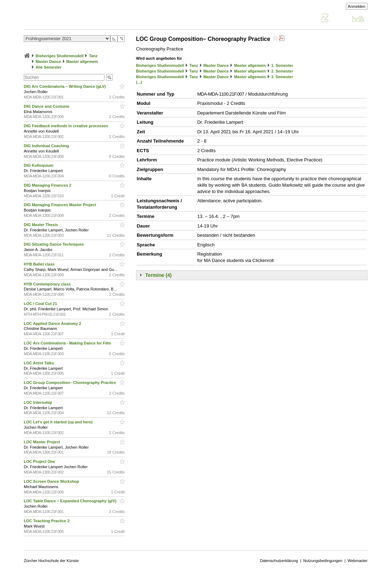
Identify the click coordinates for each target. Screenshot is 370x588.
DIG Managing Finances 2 (48, 185)
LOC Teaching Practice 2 (47, 521)
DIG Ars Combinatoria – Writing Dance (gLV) (65, 86)
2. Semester (282, 71)
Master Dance (48, 62)
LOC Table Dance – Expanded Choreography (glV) (71, 501)
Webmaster (358, 561)
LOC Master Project (42, 442)
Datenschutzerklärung (279, 561)
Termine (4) (158, 275)
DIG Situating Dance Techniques (54, 244)
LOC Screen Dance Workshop (52, 481)
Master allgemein (82, 62)
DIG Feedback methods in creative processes (66, 126)
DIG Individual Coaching (47, 146)
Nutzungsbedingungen (323, 561)
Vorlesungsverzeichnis (76, 19)
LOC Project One (40, 461)
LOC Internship (39, 402)
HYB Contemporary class (48, 284)
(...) (139, 82)
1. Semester (282, 65)
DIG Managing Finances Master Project (61, 205)
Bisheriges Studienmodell (59, 56)
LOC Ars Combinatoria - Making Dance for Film (68, 343)
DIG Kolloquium (39, 165)
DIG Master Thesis (41, 225)
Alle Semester (48, 67)
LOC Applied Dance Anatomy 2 (53, 324)
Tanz (93, 56)
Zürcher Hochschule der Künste (51, 561)
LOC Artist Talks (39, 363)
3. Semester (282, 77)
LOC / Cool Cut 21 (41, 304)
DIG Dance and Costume (47, 106)
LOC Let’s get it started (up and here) (59, 422)
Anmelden (357, 6)
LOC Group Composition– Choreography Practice (70, 383)
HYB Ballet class (40, 264)
